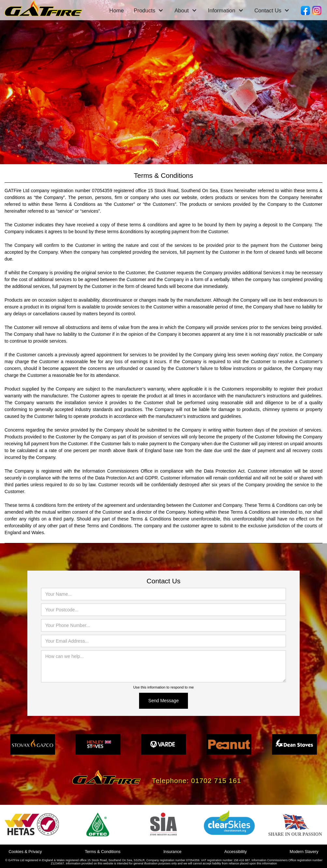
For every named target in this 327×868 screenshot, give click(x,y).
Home (117, 11)
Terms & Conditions (103, 852)
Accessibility (236, 852)
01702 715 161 (216, 781)
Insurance (172, 852)
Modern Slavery (304, 852)
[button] (149, 11)
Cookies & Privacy (25, 852)
